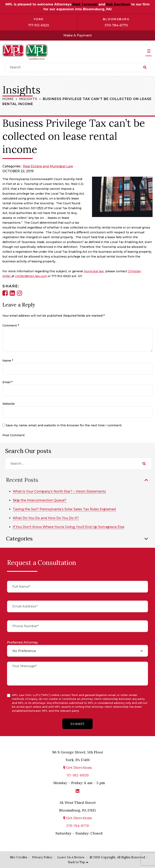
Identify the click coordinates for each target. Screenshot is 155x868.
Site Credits (18, 857)
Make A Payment (78, 35)
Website (9, 404)
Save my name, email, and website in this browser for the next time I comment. (64, 425)
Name (8, 361)
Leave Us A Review (71, 857)
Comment (11, 325)
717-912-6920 (39, 25)
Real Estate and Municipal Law (48, 166)
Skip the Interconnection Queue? (40, 500)
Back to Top (76, 862)
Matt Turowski (85, 4)
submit (77, 724)
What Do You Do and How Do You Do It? (46, 518)
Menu (149, 56)
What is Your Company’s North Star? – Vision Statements (59, 491)
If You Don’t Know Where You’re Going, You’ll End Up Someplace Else (69, 527)
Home (8, 99)
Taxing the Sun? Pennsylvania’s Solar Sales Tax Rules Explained (64, 509)
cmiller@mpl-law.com (31, 276)
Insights (28, 99)
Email (7, 382)
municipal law (94, 271)
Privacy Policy (42, 857)
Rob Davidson (118, 4)
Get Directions (77, 767)
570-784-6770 (116, 25)
